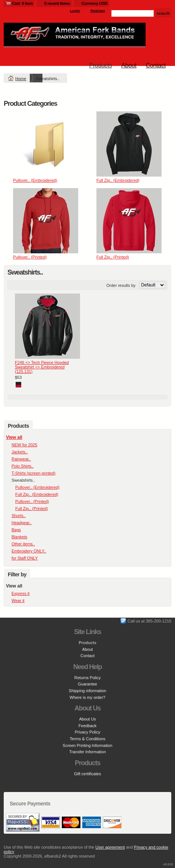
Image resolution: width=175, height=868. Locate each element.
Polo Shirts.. (23, 466)
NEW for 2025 (24, 445)
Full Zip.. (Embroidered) (118, 180)
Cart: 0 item (22, 3)
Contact (156, 65)
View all (14, 437)
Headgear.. (22, 523)
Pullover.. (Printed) (30, 257)
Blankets (19, 537)
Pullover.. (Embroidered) (35, 180)
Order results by (121, 285)
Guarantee (87, 684)
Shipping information (87, 691)
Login (75, 11)
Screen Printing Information (87, 745)
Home (21, 79)
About (129, 65)
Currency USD (95, 3)
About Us (87, 719)
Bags (16, 530)
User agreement (110, 847)
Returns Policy (88, 678)
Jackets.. (20, 452)
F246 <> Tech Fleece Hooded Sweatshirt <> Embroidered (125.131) (42, 367)
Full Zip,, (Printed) (113, 257)
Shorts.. (19, 516)
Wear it (18, 601)
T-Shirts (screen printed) (34, 473)
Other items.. (23, 544)
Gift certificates (88, 774)
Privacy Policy (87, 732)
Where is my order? (87, 697)
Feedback (87, 726)
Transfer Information (88, 752)
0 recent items (57, 3)
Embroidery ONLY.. (29, 551)
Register (98, 11)
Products (101, 65)
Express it (20, 593)
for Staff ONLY (25, 558)
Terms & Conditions (87, 739)
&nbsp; (46, 144)
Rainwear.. (21, 459)
